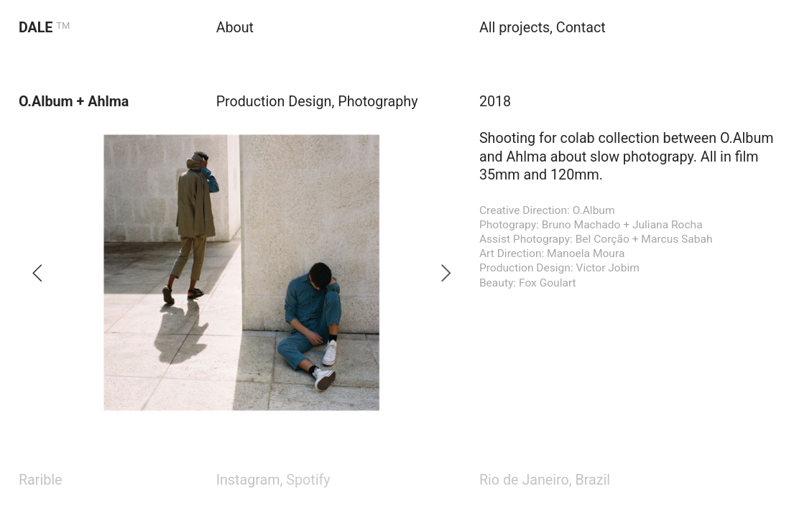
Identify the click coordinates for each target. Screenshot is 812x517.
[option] (241, 273)
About (235, 28)
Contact (581, 28)
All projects (515, 28)
